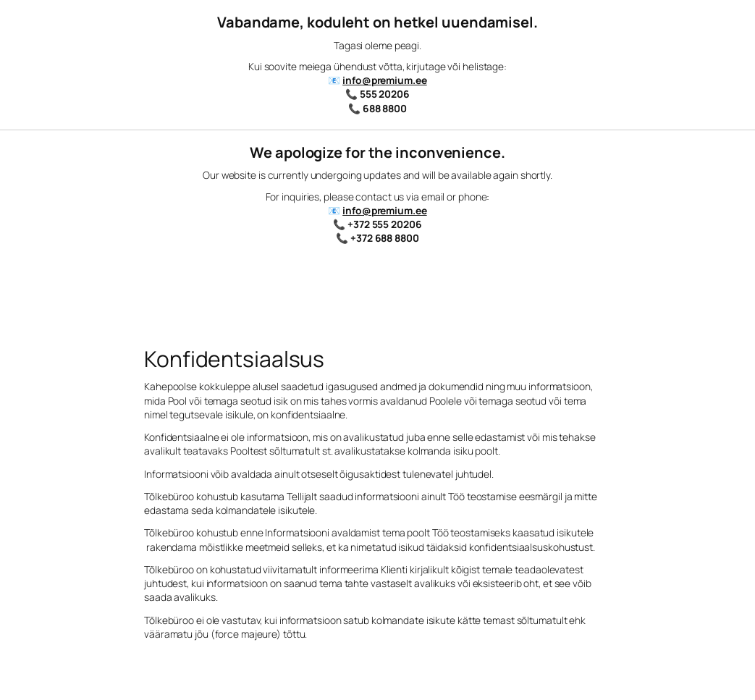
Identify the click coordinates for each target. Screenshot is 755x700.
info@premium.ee (385, 80)
